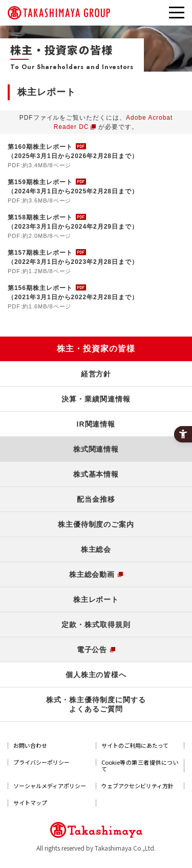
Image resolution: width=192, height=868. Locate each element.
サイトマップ (30, 803)
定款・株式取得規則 (96, 625)
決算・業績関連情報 (96, 399)
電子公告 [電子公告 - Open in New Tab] (92, 650)
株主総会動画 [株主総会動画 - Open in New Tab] (92, 574)
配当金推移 (96, 499)
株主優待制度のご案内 (96, 524)
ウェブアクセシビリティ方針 (137, 786)
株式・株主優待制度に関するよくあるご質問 (96, 704)
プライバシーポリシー (41, 762)
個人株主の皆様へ (96, 675)
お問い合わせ (30, 745)
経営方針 (96, 374)
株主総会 (96, 549)
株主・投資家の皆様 (96, 349)
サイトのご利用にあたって (135, 745)
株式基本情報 (96, 474)
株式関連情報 (96, 449)
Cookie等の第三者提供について (140, 766)
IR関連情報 (96, 424)
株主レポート (96, 599)
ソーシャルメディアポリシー (50, 786)
